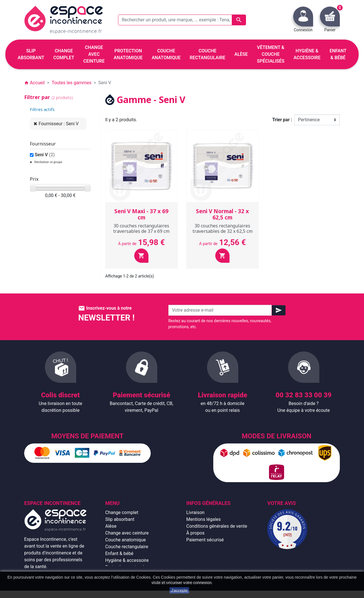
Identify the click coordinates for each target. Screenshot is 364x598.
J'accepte (179, 590)
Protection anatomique (128, 567)
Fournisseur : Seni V (59, 124)
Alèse (111, 526)
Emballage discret (204, 547)
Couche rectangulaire (127, 547)
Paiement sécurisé (205, 540)
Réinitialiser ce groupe (48, 162)
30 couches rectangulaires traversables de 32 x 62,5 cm (223, 228)
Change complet (122, 512)
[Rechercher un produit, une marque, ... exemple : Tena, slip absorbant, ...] (182, 20)
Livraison (195, 512)
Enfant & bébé (119, 553)
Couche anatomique (126, 540)
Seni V (45, 155)
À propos (195, 533)
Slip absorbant (120, 519)
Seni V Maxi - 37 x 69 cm (141, 214)
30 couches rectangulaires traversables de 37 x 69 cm (141, 228)
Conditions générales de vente (217, 526)
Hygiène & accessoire (127, 560)
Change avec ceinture (127, 533)
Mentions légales (203, 519)
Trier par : (282, 120)
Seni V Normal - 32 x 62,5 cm (222, 214)
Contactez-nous (202, 553)
